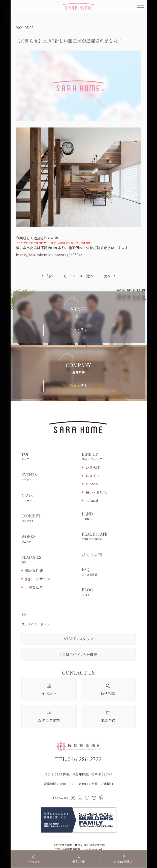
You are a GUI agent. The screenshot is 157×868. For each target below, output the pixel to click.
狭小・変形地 (96, 492)
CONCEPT (49, 518)
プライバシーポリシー (37, 624)
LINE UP (109, 457)
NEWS (49, 498)
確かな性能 (34, 571)
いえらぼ (93, 467)
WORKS (49, 539)
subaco (92, 484)
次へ (107, 276)
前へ (50, 276)
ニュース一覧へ (78, 276)
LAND (109, 516)
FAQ (109, 572)
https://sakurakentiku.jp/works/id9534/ (49, 255)
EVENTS (49, 477)
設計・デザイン (38, 579)
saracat (92, 500)
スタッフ (78, 639)
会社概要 (78, 654)
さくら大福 (92, 554)
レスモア (93, 476)
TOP (49, 457)
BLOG (109, 592)
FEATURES (49, 560)
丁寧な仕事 (34, 587)
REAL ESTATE (109, 537)
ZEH (24, 615)
